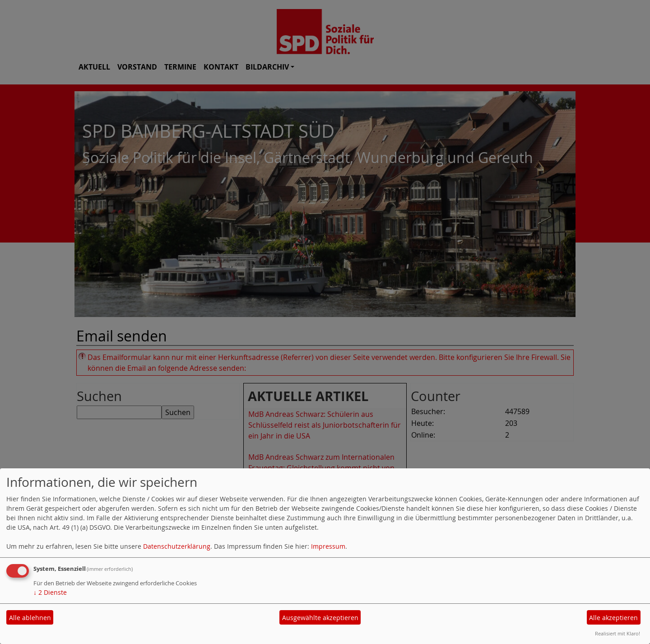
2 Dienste (50, 592)
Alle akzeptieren (613, 618)
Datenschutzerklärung (177, 546)
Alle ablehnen (30, 618)
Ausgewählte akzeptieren (320, 618)
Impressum (328, 546)
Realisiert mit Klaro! (617, 633)
